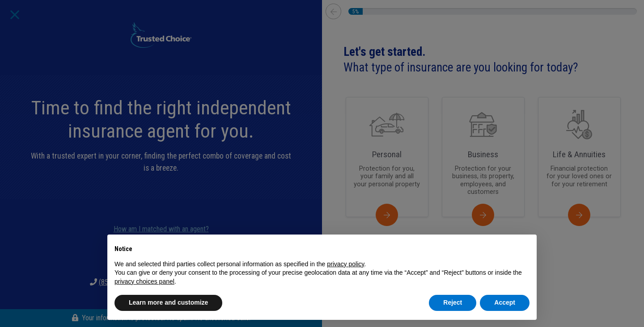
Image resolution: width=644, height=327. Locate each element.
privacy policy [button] (345, 264)
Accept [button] (505, 302)
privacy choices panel (144, 281)
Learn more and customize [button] (168, 302)
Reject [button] (453, 302)
